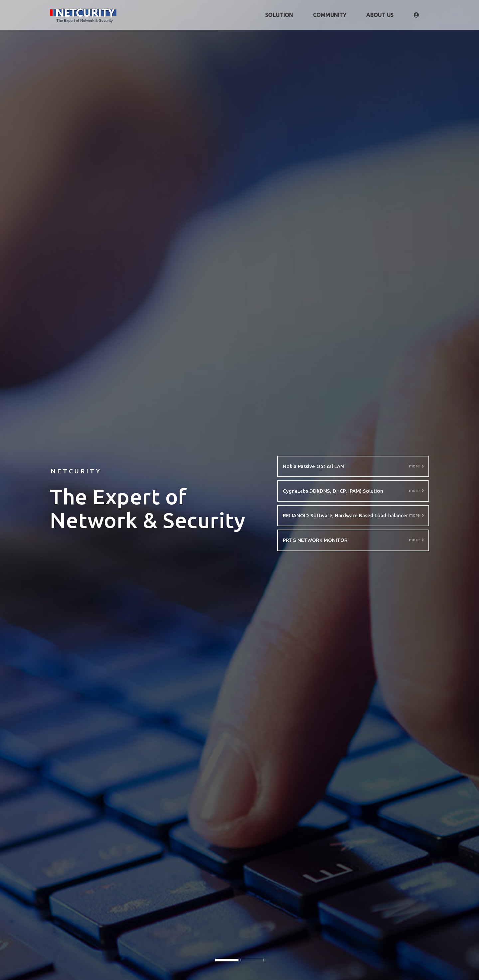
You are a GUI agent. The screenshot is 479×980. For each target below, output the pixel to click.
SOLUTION (279, 15)
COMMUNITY (330, 15)
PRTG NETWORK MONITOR (353, 540)
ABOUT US (380, 15)
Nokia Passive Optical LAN (353, 467)
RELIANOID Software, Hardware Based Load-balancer (353, 516)
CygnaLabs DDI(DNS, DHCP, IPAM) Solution (353, 491)
